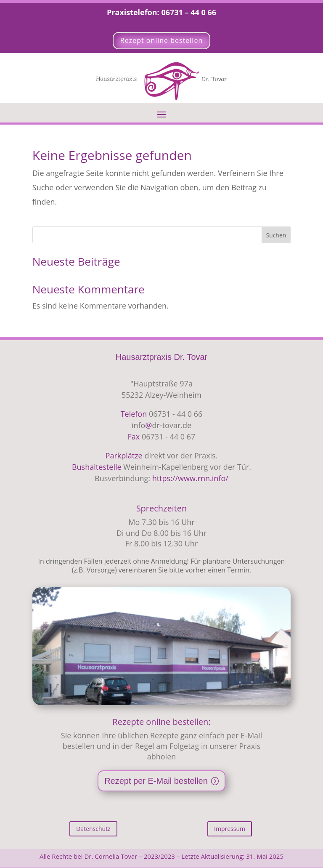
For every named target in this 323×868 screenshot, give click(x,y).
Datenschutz (93, 829)
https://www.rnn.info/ (190, 478)
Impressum (230, 829)
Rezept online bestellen (161, 40)
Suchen (276, 235)
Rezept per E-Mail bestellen (156, 781)
